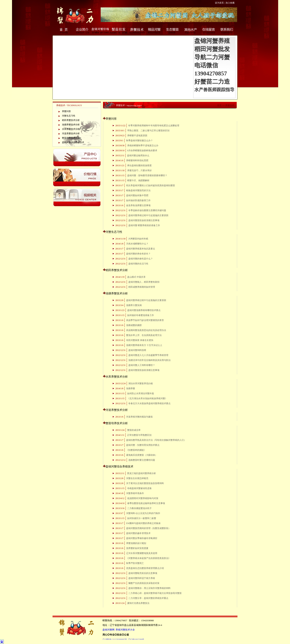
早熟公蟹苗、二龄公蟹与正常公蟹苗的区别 (148, 131)
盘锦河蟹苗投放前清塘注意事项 (144, 220)
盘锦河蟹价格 (100, 31)
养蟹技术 (136, 31)
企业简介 (82, 31)
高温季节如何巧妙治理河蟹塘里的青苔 (145, 320)
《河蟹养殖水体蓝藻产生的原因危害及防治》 (148, 558)
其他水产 (191, 31)
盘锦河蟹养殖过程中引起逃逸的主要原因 (148, 215)
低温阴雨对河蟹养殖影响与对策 (143, 498)
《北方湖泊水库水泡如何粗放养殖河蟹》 (147, 398)
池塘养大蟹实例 (134, 305)
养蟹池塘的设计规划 (136, 543)
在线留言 (209, 31)
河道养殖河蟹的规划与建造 (139, 417)
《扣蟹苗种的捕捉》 (136, 450)
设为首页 (219, 3)
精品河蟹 (155, 31)
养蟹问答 (66, 111)
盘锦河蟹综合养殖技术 (73, 142)
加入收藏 (230, 3)
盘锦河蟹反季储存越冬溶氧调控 (142, 538)
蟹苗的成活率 (134, 430)
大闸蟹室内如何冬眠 (138, 239)
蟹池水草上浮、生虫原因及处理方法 (144, 335)
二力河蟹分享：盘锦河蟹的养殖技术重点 (148, 598)
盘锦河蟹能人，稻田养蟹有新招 (144, 282)
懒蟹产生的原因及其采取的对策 (144, 583)
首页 (64, 31)
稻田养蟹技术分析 (71, 120)
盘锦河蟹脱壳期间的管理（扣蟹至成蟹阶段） (148, 528)
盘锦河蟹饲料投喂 (137, 350)
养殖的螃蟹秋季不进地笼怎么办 (143, 146)
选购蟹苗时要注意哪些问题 (142, 460)
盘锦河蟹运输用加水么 (138, 155)
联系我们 (227, 31)
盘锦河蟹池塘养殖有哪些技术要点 (144, 310)
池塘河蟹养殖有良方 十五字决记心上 (144, 345)
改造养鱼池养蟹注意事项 (138, 205)
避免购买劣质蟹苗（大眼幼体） (142, 455)
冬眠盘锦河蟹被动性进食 (139, 488)
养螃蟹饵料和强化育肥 (137, 160)
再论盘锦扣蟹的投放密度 (139, 165)
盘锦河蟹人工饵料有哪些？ (142, 365)
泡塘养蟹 (131, 388)
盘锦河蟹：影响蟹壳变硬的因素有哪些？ (147, 175)
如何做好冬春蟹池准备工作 (141, 315)
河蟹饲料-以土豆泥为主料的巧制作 (143, 513)
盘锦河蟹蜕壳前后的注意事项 (143, 573)
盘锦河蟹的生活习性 (138, 264)
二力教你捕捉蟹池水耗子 (139, 508)
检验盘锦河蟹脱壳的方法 (138, 190)
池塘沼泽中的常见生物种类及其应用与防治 (149, 360)
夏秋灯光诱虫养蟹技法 (138, 603)
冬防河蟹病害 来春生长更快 (140, 340)
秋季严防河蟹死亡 (135, 563)
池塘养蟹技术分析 (71, 125)
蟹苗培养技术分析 (71, 138)
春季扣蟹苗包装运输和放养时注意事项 (146, 503)
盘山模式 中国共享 (136, 277)
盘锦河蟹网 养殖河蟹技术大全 (119, 630)
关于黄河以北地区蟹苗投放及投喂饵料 (145, 483)
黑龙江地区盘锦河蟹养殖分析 (141, 473)
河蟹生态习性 (69, 116)
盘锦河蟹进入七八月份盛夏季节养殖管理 (148, 355)
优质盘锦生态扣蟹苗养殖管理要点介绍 (145, 568)
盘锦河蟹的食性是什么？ (141, 259)
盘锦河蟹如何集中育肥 (137, 195)
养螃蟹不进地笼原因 (137, 136)
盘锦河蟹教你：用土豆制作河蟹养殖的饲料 (149, 588)
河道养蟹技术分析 (71, 133)
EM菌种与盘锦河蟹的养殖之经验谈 (143, 523)
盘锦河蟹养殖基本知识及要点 (141, 249)
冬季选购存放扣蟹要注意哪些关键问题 (147, 210)
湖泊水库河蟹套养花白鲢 (141, 383)
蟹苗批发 (118, 31)
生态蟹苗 (173, 31)
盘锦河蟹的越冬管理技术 (138, 533)
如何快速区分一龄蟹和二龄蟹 (142, 518)
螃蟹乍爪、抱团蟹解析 (138, 180)
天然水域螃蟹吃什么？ (137, 244)
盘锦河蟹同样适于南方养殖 (142, 578)
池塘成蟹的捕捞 (134, 325)
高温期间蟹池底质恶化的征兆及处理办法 (146, 330)
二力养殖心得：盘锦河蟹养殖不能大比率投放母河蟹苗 (155, 593)
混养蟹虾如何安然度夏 (137, 548)
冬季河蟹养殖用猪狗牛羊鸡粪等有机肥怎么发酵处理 (154, 126)
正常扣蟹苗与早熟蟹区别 (139, 435)
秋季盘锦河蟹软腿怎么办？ (139, 141)
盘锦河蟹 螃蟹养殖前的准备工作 (144, 225)
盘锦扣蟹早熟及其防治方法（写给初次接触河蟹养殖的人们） (156, 440)
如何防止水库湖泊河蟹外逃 (141, 393)
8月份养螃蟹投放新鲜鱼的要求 (142, 151)
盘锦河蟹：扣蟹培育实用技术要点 (143, 445)
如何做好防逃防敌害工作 (138, 200)
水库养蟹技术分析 (71, 129)
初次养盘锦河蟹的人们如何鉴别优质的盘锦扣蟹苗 (151, 185)
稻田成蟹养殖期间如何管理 (142, 287)
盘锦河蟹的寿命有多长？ (138, 254)
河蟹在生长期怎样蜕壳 (137, 478)
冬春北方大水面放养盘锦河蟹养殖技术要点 (149, 403)
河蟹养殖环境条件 (135, 493)
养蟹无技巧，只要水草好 (139, 170)
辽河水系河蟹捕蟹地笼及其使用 (142, 553)
